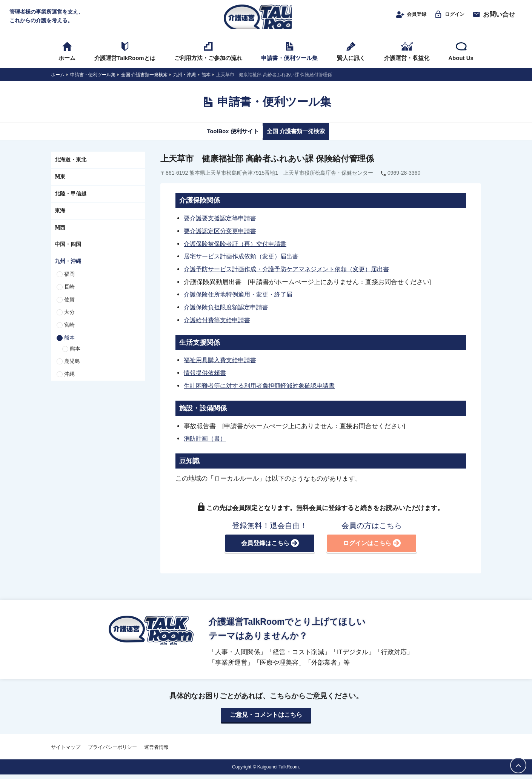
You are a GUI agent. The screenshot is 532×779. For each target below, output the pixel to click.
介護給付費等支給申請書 (219, 325)
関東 (60, 184)
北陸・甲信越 (71, 201)
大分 (69, 320)
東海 (60, 218)
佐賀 (69, 307)
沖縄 (69, 381)
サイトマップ (66, 752)
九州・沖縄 (68, 268)
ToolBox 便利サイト (226, 138)
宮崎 (69, 332)
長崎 (69, 294)
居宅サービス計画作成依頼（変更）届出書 (245, 263)
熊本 (69, 345)
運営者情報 (156, 752)
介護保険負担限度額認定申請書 (229, 312)
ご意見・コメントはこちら (266, 719)
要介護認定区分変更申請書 (222, 238)
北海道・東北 (71, 167)
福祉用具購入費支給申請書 (222, 365)
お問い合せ (494, 18)
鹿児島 (72, 369)
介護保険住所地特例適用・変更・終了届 (241, 300)
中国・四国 (68, 252)
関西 (60, 235)
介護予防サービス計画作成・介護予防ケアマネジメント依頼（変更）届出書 (293, 275)
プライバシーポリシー (112, 752)
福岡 (69, 281)
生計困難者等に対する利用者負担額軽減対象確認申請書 (264, 390)
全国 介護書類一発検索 (303, 138)
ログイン (446, 18)
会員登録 (402, 18)
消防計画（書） (206, 442)
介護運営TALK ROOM (266, 19)
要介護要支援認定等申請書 (222, 225)
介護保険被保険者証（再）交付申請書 (238, 250)
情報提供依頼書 (206, 377)
